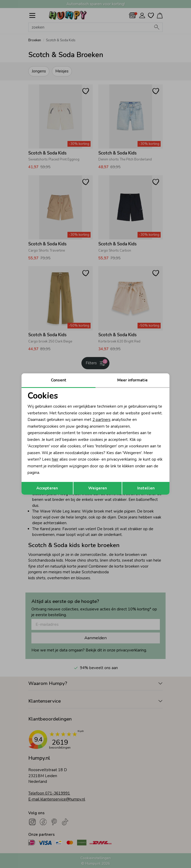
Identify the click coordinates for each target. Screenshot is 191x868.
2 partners (101, 420)
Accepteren (47, 488)
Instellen (146, 488)
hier (55, 459)
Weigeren (98, 488)
